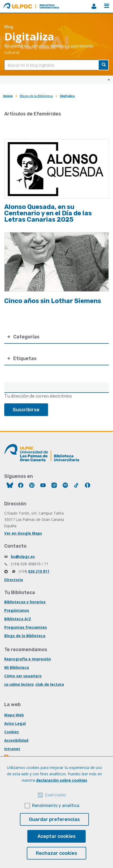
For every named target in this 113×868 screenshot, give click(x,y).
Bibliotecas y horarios (25, 602)
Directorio (14, 580)
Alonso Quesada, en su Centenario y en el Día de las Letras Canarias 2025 (48, 213)
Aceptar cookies (56, 836)
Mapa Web (14, 715)
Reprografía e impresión (28, 659)
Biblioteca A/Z (18, 619)
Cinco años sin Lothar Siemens (53, 301)
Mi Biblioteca (17, 667)
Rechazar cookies (56, 853)
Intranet (12, 749)
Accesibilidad (16, 740)
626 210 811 (39, 571)
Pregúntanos (17, 610)
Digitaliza (67, 96)
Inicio (8, 96)
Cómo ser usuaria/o (23, 676)
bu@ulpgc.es (23, 556)
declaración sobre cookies (62, 780)
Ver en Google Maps (23, 533)
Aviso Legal (15, 723)
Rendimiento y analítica (56, 806)
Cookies (12, 732)
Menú (107, 6)
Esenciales (56, 795)
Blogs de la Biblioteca (36, 96)
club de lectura (50, 684)
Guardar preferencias (54, 819)
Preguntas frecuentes (26, 627)
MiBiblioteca (94, 6)
